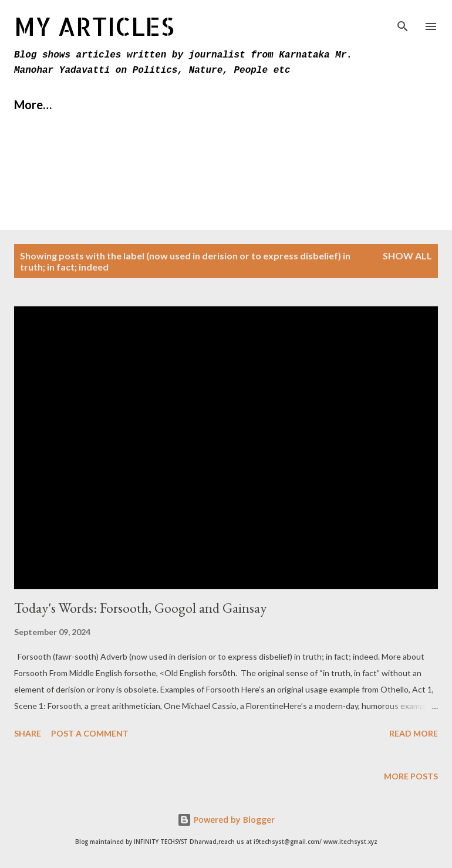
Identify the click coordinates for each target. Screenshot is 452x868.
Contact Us (185, 104)
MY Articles (94, 26)
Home (30, 104)
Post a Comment (90, 733)
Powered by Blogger (226, 820)
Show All (407, 256)
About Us (100, 104)
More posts (411, 776)
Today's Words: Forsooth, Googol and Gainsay (140, 608)
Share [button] (28, 733)
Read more (414, 733)
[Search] (403, 21)
